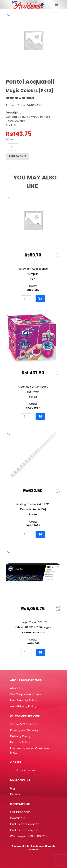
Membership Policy (23, 700)
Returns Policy (20, 742)
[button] (40, 299)
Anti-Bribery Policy (23, 706)
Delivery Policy (20, 736)
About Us (16, 688)
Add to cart (17, 156)
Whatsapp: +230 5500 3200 (29, 836)
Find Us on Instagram (25, 830)
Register (16, 794)
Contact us (18, 818)
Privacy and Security (24, 730)
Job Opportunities (23, 770)
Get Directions (20, 812)
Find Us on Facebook (24, 824)
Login (14, 788)
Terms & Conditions (24, 724)
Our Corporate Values (25, 694)
